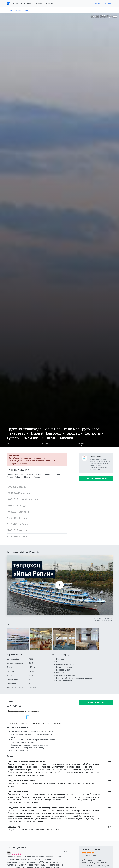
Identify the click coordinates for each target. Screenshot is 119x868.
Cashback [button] (39, 4)
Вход (110, 4)
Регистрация (100, 4)
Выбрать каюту (97, 702)
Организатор (81, 444)
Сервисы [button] (50, 4)
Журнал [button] (28, 4)
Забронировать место (97, 478)
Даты (8, 444)
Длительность (46, 444)
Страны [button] (17, 4)
